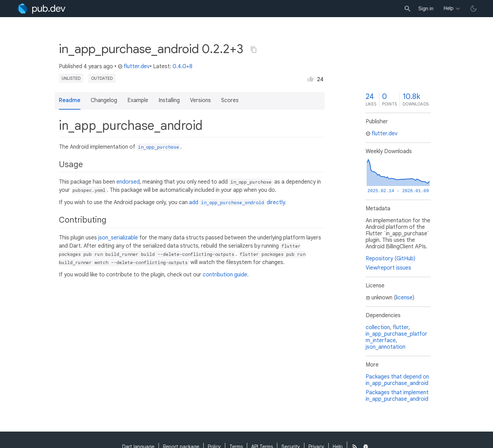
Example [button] (138, 100)
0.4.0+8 (182, 66)
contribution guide (225, 275)
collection (378, 327)
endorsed (128, 182)
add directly (237, 202)
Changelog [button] (104, 100)
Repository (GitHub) (390, 259)
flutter (401, 327)
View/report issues (388, 268)
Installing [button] (169, 100)
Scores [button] (230, 100)
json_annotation (385, 347)
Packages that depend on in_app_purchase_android (397, 380)
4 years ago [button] (98, 66)
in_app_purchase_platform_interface (396, 337)
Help (449, 8)
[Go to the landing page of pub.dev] (41, 9)
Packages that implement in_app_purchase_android (397, 396)
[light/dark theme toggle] (473, 9)
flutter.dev (134, 66)
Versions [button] (200, 100)
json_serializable (118, 238)
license (404, 298)
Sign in (426, 9)
